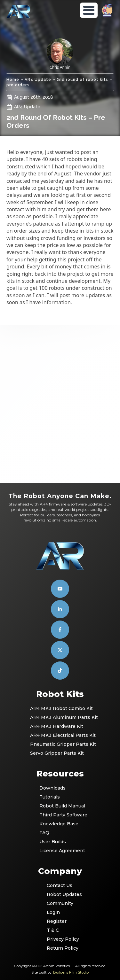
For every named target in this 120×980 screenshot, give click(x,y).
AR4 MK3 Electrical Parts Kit (60, 735)
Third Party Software (60, 815)
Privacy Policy (60, 939)
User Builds (53, 842)
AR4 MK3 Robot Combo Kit (60, 708)
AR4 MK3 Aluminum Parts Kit (60, 717)
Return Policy (60, 948)
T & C (53, 930)
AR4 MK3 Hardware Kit (57, 726)
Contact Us (60, 885)
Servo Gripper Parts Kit (57, 753)
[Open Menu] (89, 10)
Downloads (52, 788)
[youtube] (60, 589)
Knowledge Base (59, 824)
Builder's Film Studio (71, 972)
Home (13, 80)
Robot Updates (60, 894)
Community (60, 903)
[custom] (60, 650)
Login (53, 912)
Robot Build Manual (60, 806)
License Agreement (60, 851)
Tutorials (50, 797)
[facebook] (60, 630)
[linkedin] (60, 609)
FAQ (44, 833)
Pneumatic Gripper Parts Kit (60, 744)
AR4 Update (38, 80)
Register (57, 921)
